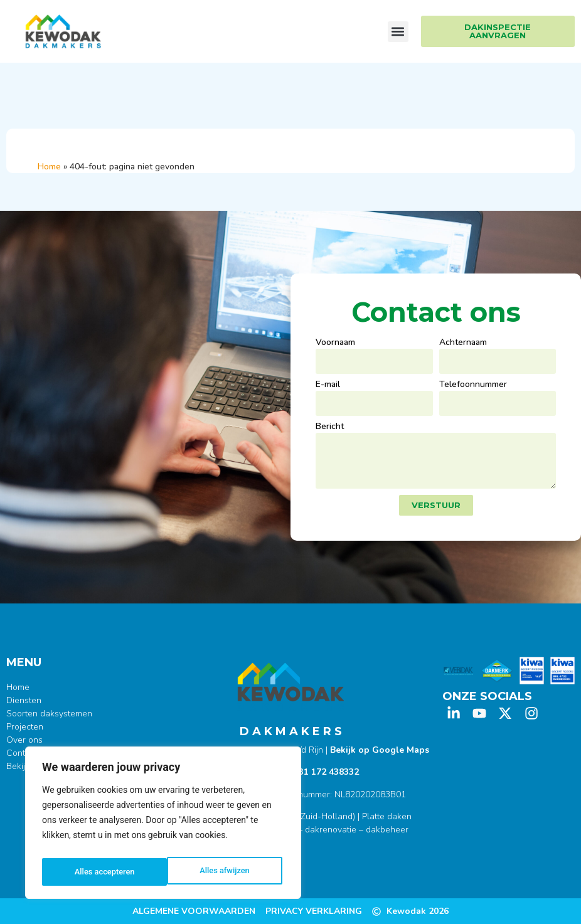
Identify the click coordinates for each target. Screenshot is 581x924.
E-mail (328, 385)
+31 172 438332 (326, 772)
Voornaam (335, 343)
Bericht (330, 427)
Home (49, 167)
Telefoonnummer (473, 385)
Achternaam (463, 343)
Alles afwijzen (99, 872)
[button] (398, 32)
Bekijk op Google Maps (380, 750)
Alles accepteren (222, 872)
